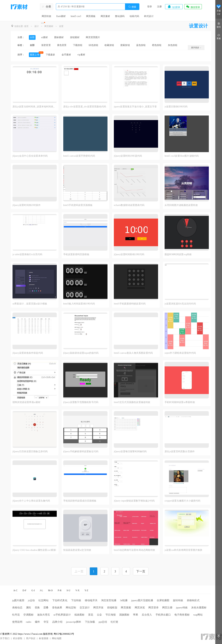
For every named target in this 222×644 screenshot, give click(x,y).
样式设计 (149, 16)
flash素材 (61, 16)
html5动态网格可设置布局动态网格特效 (134, 550)
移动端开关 (91, 600)
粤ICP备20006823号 (64, 634)
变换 (37, 608)
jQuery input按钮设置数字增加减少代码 (134, 501)
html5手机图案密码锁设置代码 (130, 304)
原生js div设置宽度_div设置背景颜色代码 (85, 107)
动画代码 (134, 16)
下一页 (141, 571)
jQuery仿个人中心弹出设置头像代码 (31, 501)
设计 (37, 26)
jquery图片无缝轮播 (142, 600)
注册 (159, 7)
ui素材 (45, 37)
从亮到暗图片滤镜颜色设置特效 (181, 205)
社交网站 (43, 600)
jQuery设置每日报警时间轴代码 (130, 451)
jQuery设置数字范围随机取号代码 (81, 402)
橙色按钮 (157, 45)
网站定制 (71, 608)
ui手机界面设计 (62, 615)
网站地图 (57, 638)
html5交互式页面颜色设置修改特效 (132, 402)
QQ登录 (174, 7)
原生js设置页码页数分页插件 (180, 451)
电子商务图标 (182, 615)
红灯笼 (115, 622)
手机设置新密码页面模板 (76, 254)
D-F (24, 590)
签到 (219, 25)
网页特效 (46, 16)
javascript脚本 (74, 622)
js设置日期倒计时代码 (176, 107)
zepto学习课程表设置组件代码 (180, 353)
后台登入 (147, 615)
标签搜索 (44, 638)
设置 (61, 26)
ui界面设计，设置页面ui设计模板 (30, 304)
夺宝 (46, 622)
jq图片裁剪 (18, 600)
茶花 (91, 615)
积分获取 (18, 638)
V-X (77, 590)
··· (42, 23)
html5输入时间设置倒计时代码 (79, 304)
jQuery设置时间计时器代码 (128, 156)
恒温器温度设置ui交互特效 (77, 550)
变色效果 (57, 608)
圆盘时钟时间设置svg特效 (178, 254)
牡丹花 (16, 615)
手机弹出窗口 (163, 615)
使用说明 (17, 622)
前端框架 (112, 608)
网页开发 (98, 608)
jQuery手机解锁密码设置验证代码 (81, 451)
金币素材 (66, 55)
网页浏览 (140, 608)
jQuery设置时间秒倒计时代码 (129, 254)
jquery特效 (182, 608)
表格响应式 (193, 600)
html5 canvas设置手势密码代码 (79, 156)
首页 (26, 26)
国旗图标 (124, 615)
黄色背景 (62, 45)
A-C (15, 590)
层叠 (46, 608)
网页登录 (153, 608)
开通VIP (219, 10)
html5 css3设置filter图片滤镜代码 (182, 156)
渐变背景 (46, 45)
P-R (60, 590)
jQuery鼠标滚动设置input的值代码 (81, 353)
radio (29, 622)
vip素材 (81, 55)
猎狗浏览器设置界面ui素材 (27, 402)
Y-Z (86, 590)
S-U (69, 590)
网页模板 (91, 16)
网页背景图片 (93, 37)
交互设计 (85, 608)
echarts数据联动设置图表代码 (129, 205)
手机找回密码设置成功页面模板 (80, 501)
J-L (41, 590)
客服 (219, 37)
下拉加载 (90, 622)
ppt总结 (103, 622)
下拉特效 (76, 600)
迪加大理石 (44, 615)
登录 (150, 7)
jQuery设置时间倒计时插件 (27, 205)
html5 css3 (76, 16)
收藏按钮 (109, 45)
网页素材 (105, 16)
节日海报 (111, 615)
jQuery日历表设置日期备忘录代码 (30, 451)
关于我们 (5, 638)
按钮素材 (75, 37)
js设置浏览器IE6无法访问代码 (180, 304)
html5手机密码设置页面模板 (78, 205)
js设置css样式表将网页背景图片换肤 (183, 550)
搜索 (132, 7)
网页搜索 (126, 608)
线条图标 (80, 615)
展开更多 (196, 48)
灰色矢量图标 (199, 608)
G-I (33, 590)
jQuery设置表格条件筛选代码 (28, 353)
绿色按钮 (93, 45)
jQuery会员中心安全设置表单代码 (30, 156)
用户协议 (31, 638)
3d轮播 (124, 600)
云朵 (99, 615)
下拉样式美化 (60, 600)
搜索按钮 (125, 45)
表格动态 (17, 608)
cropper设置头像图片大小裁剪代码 (183, 501)
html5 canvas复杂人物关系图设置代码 (133, 353)
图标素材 (59, 37)
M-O (50, 590)
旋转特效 (178, 600)
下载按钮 (78, 45)
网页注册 (167, 608)
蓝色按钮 (141, 45)
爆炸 (37, 622)
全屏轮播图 (163, 600)
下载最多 (50, 55)
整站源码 (120, 16)
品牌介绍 (57, 622)
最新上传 (35, 55)
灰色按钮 (173, 45)
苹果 (136, 615)
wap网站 (198, 615)
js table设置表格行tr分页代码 (27, 254)
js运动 (31, 600)
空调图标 (28, 615)
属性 (29, 608)
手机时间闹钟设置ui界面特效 (180, 402)
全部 (32, 37)
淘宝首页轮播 (109, 600)
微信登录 (193, 7)
